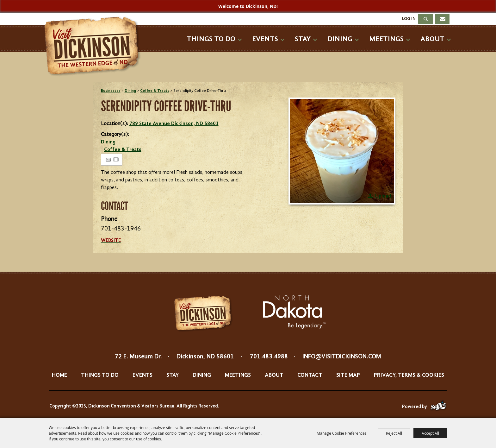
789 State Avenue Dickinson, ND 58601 (174, 124)
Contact (310, 375)
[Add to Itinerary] (116, 160)
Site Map (348, 375)
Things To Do (211, 39)
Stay (303, 39)
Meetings (386, 39)
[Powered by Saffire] (438, 407)
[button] (342, 151)
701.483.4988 (269, 357)
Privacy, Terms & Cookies (409, 375)
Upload (383, 196)
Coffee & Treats (155, 91)
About (432, 39)
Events (265, 39)
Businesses (111, 91)
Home (59, 375)
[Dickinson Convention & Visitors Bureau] (94, 47)
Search (425, 19)
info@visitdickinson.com (342, 357)
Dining (340, 39)
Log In (409, 19)
